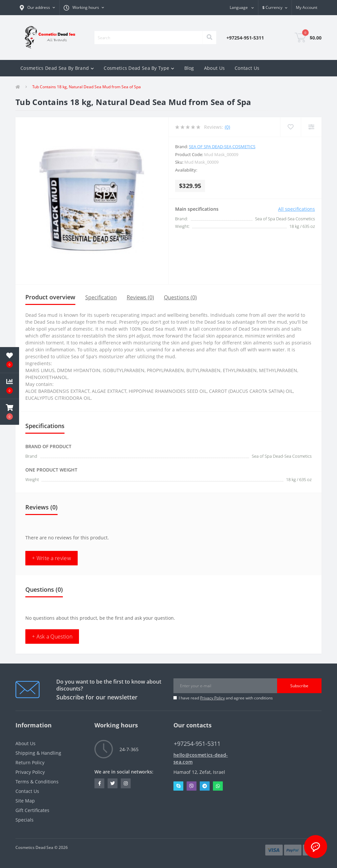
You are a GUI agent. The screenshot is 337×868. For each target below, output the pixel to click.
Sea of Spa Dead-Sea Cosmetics (222, 147)
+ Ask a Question (52, 637)
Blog (189, 68)
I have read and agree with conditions (226, 698)
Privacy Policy (212, 698)
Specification (101, 297)
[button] (84, 8)
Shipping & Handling (38, 753)
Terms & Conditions (37, 782)
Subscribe (299, 686)
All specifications (297, 209)
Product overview (50, 297)
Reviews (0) (140, 297)
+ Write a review (52, 558)
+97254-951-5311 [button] (197, 744)
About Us (214, 68)
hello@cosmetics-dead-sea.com (201, 758)
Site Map (25, 801)
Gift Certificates (32, 810)
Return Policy (30, 762)
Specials (25, 820)
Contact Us (247, 68)
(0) (227, 127)
